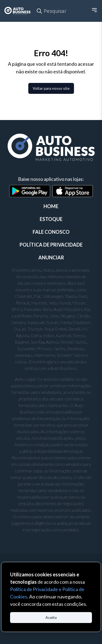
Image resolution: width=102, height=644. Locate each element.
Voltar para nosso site (51, 88)
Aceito (51, 617)
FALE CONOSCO (51, 232)
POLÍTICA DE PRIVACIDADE (51, 245)
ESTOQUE (51, 219)
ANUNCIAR (51, 257)
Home (51, 206)
